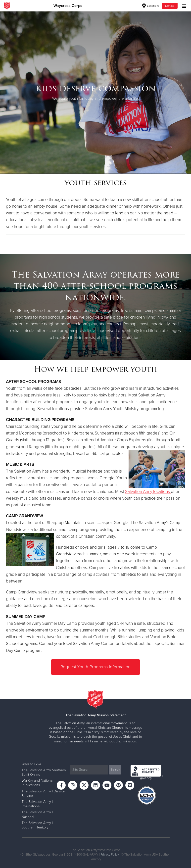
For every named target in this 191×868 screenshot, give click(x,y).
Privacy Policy (110, 854)
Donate (170, 6)
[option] (95, 92)
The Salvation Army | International (37, 804)
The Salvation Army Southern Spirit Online (44, 772)
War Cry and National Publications (37, 783)
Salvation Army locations (147, 492)
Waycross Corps (68, 6)
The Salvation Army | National (37, 814)
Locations (151, 6)
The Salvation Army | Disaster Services (44, 793)
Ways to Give (31, 764)
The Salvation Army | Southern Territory (37, 825)
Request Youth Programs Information (95, 667)
